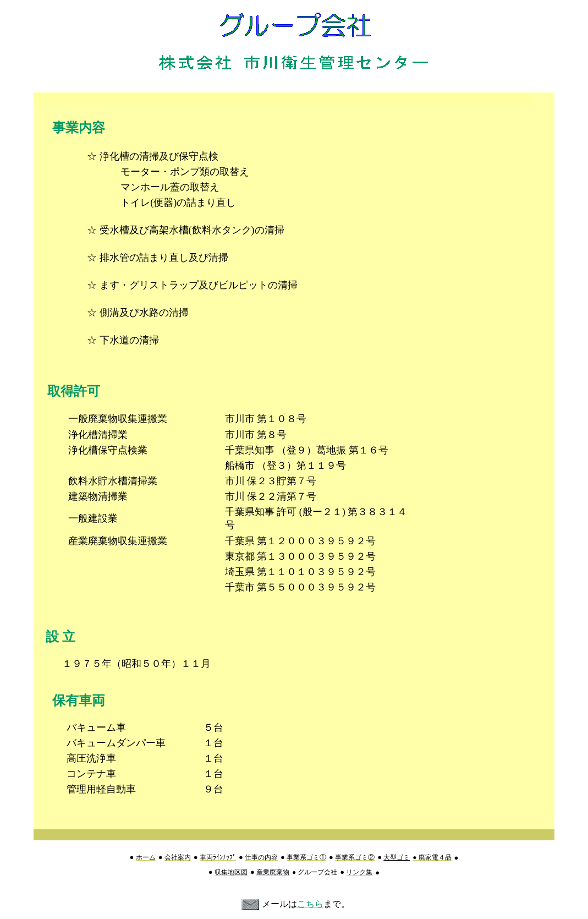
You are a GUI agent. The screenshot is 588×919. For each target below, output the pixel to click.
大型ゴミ (397, 857)
